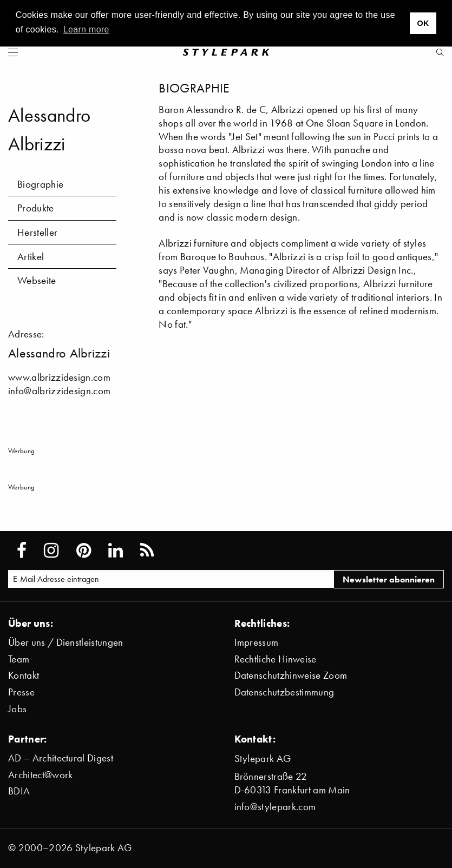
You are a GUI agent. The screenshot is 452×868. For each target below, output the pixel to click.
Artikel (31, 257)
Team (19, 659)
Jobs (17, 709)
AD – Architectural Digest (61, 758)
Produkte (36, 208)
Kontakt (24, 675)
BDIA (19, 791)
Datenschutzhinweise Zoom (291, 675)
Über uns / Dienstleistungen (66, 642)
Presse (21, 692)
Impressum (257, 642)
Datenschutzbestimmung (284, 692)
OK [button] (423, 23)
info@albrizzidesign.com (59, 391)
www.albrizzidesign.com (59, 377)
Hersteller (37, 232)
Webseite (37, 280)
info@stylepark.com (275, 807)
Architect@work (40, 775)
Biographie (40, 184)
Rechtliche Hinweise (276, 659)
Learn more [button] (86, 29)
